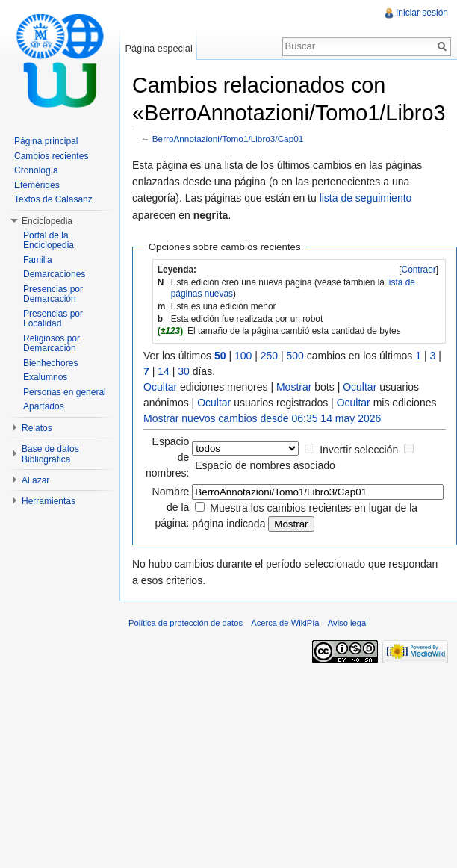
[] (419, 270)
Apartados (44, 406)
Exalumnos (45, 377)
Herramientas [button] (49, 501)
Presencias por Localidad (53, 319)
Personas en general (65, 392)
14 (164, 371)
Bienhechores (50, 363)
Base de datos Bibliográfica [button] (50, 454)
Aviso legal (348, 623)
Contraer (419, 270)
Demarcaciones (54, 274)
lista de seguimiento (366, 198)
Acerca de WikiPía (285, 623)
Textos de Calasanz (53, 199)
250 (269, 356)
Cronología (36, 170)
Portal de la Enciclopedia (49, 241)
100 (243, 356)
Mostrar (294, 387)
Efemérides (37, 185)
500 (295, 356)
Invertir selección (359, 450)
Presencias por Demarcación (53, 294)
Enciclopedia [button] (47, 221)
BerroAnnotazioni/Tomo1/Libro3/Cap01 (228, 139)
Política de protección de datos (186, 623)
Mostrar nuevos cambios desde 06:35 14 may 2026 (262, 418)
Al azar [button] (35, 480)
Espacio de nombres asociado (265, 465)
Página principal (46, 141)
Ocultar (160, 387)
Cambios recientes (51, 156)
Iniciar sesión (422, 13)
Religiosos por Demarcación (52, 344)
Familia (38, 260)
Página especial (158, 48)
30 (184, 371)
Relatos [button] (37, 428)
